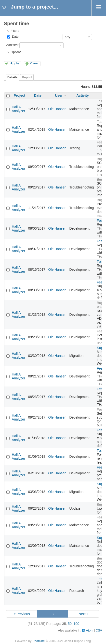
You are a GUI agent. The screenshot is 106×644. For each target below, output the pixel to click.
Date (15, 37)
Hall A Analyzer (18, 109)
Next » (83, 614)
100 (76, 624)
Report (27, 77)
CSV (99, 631)
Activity (83, 95)
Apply (15, 63)
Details (12, 77)
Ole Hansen (57, 109)
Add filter (12, 45)
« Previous (22, 614)
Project (20, 95)
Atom (89, 631)
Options (16, 52)
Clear (34, 63)
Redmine (39, 641)
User (59, 95)
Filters (15, 31)
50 (70, 624)
